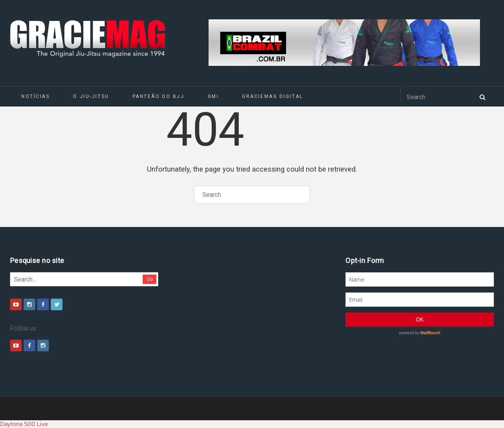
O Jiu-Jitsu (91, 96)
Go (150, 279)
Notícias (35, 96)
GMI (213, 96)
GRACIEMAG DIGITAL (273, 96)
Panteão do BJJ (159, 96)
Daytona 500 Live (24, 424)
